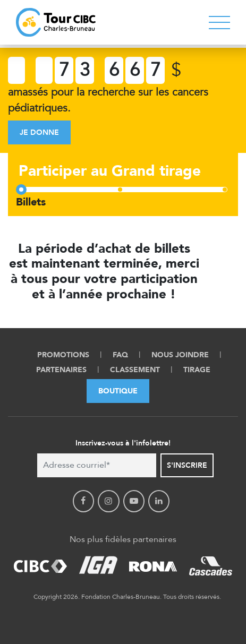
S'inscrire (187, 465)
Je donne (39, 132)
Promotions (63, 355)
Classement (135, 370)
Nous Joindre (180, 355)
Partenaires (61, 370)
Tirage (197, 370)
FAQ (120, 355)
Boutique (118, 391)
